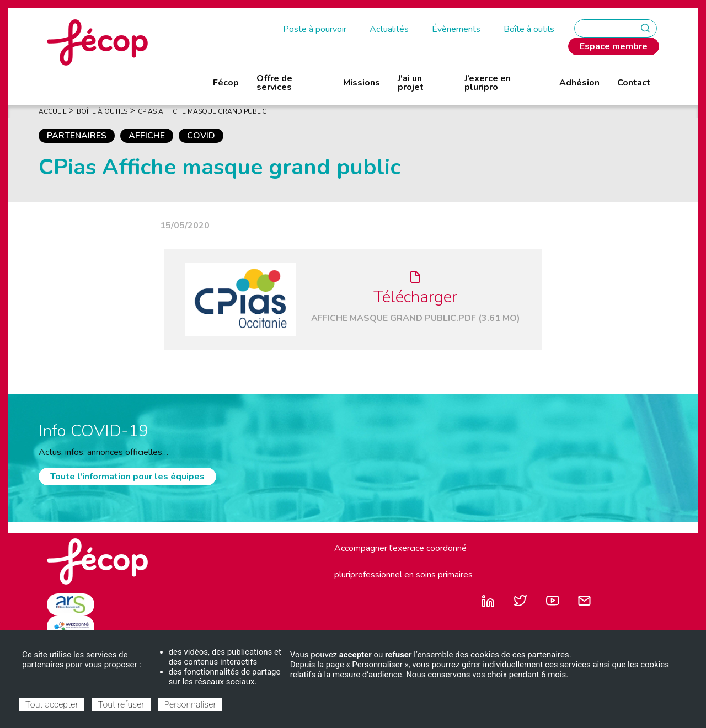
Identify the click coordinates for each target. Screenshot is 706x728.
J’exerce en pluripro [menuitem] (488, 83)
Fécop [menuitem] (226, 83)
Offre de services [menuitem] (274, 83)
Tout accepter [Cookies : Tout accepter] (52, 705)
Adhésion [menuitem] (579, 83)
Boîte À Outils (102, 111)
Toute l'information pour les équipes (127, 477)
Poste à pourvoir (315, 29)
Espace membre (614, 46)
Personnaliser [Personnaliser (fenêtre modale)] (190, 705)
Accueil (52, 111)
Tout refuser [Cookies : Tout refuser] (121, 705)
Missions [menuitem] (362, 83)
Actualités (389, 29)
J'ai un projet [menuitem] (411, 83)
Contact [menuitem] (634, 83)
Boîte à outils (529, 29)
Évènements (456, 29)
